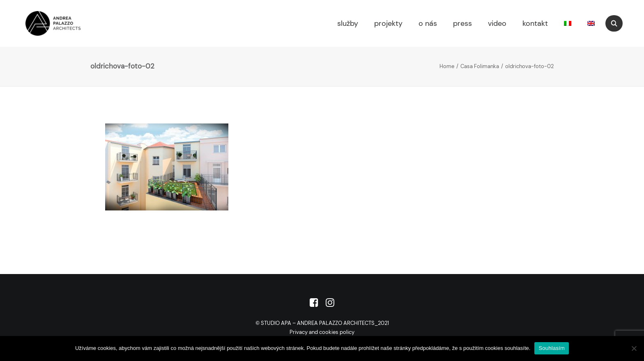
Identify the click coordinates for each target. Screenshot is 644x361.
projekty (388, 23)
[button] (618, 23)
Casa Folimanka (480, 66)
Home (447, 66)
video (497, 23)
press (462, 23)
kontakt (535, 23)
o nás (428, 23)
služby (348, 23)
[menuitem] (346, 23)
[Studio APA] (41, 23)
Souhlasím (552, 348)
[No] (634, 348)
